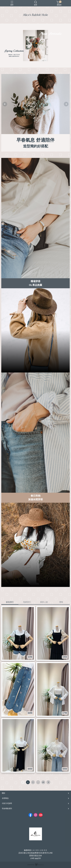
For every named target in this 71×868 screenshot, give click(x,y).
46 (43, 782)
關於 (4, 793)
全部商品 (5, 798)
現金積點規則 (7, 808)
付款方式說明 (7, 803)
